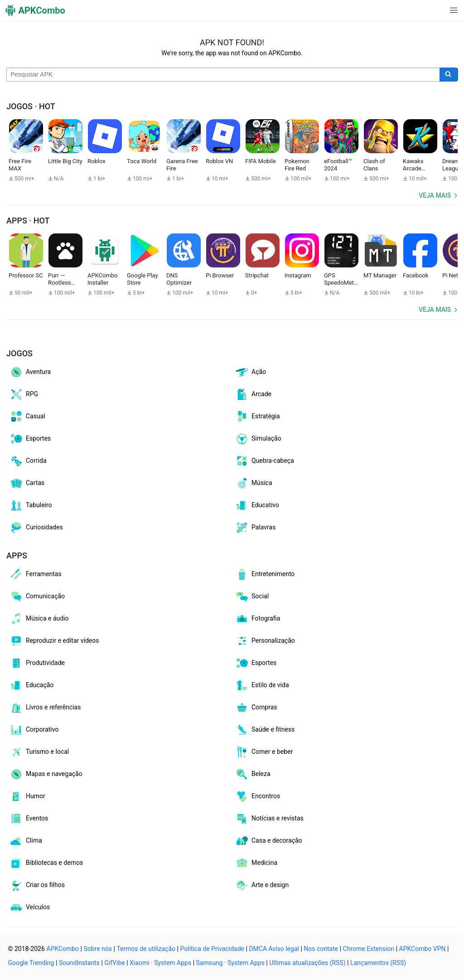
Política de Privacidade (212, 949)
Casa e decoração (268, 841)
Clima (26, 841)
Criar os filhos (37, 885)
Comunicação (37, 597)
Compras (256, 708)
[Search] (449, 75)
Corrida (28, 461)
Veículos (29, 907)
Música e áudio (39, 619)
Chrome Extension (369, 949)
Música (254, 483)
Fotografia (257, 619)
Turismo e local (39, 752)
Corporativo (34, 730)
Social (252, 597)
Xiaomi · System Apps (160, 963)
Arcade (253, 394)
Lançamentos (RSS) (378, 963)
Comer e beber (264, 752)
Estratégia (257, 417)
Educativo (257, 505)
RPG (24, 394)
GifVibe (114, 963)
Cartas (27, 483)
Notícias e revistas (269, 819)
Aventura (30, 372)
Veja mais (435, 195)
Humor (27, 796)
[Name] (223, 75)
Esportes (30, 439)
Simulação (258, 439)
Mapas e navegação (46, 774)
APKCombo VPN (423, 949)
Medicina (256, 863)
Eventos (29, 819)
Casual (27, 417)
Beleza (253, 774)
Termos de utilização (146, 949)
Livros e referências (45, 708)
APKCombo (63, 949)
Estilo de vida (262, 685)
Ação (250, 372)
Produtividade (37, 663)
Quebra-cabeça (264, 461)
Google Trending (31, 963)
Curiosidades (36, 528)
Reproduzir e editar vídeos (54, 641)
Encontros (257, 796)
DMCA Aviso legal (274, 949)
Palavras (255, 528)
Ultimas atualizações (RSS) (307, 963)
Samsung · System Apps (230, 963)
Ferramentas (35, 574)
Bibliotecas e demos (46, 863)
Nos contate (321, 949)
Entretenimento (265, 574)
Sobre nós (98, 949)
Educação (31, 685)
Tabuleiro (31, 505)
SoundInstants (79, 963)
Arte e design (262, 885)
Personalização (265, 641)
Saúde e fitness (265, 730)
